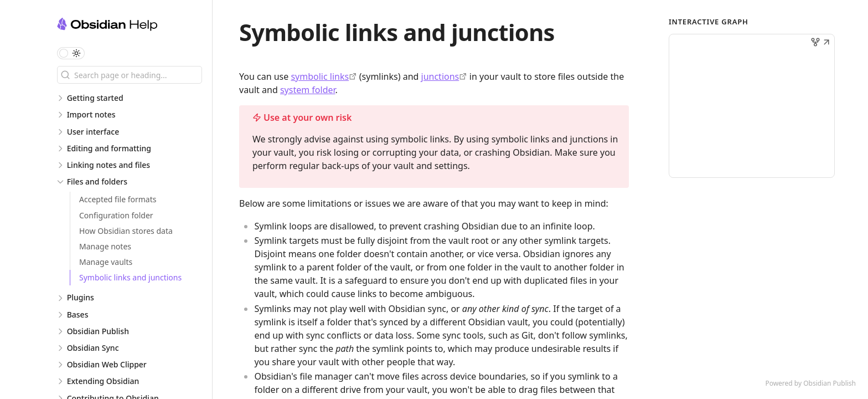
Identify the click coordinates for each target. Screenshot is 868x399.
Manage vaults (106, 262)
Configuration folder (116, 215)
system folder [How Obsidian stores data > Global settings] (308, 90)
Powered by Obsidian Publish (810, 383)
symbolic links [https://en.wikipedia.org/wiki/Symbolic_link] (320, 76)
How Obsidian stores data (126, 231)
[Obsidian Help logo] (135, 26)
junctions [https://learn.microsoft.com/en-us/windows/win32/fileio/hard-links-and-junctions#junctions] (440, 76)
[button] (826, 43)
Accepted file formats (118, 199)
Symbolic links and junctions (130, 277)
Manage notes (105, 246)
